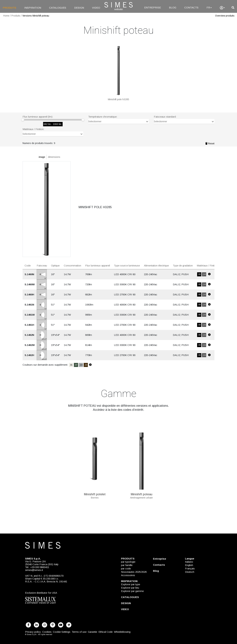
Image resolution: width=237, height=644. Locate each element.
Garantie (92, 632)
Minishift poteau (141, 493)
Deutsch (190, 572)
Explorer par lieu (130, 588)
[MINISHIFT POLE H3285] (118, 73)
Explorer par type (131, 584)
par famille (127, 565)
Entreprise (160, 559)
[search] (233, 8)
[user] (222, 8)
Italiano (189, 562)
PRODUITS (9, 8)
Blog (156, 571)
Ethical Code (106, 632)
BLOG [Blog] (173, 7)
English (189, 565)
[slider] (23, 120)
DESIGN (79, 8)
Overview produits (225, 16)
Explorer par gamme (132, 591)
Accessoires (128, 575)
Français (190, 568)
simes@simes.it (34, 570)
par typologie (128, 562)
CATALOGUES (58, 8)
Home (6, 16)
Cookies (47, 632)
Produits (16, 16)
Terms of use (79, 632)
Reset (210, 143)
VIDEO (96, 8)
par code (126, 568)
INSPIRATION (33, 8)
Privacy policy (33, 632)
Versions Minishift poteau (36, 16)
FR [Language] (209, 7)
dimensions (54, 157)
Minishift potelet (95, 493)
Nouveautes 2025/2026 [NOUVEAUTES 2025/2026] (134, 572)
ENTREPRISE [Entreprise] (153, 7)
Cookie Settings (62, 632)
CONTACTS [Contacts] (191, 7)
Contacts (159, 565)
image (42, 157)
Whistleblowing (122, 632)
